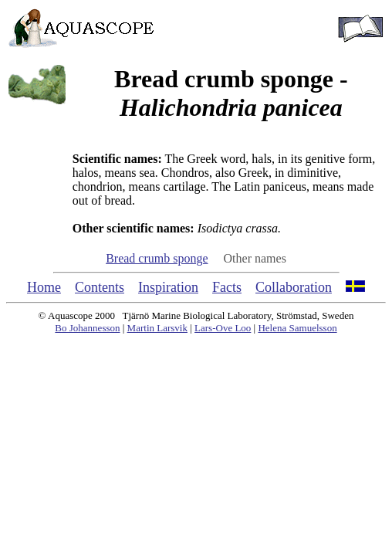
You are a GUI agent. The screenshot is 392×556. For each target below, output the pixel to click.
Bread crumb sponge (157, 258)
